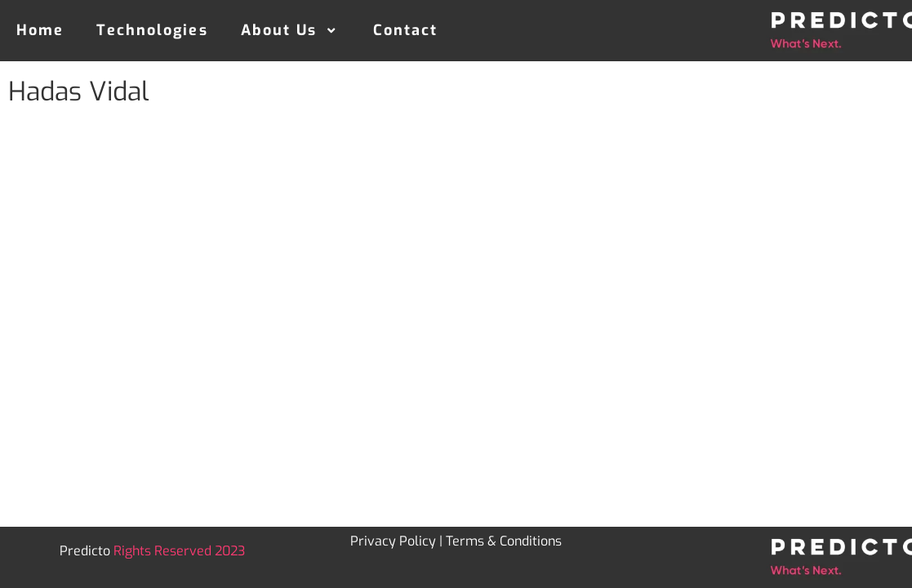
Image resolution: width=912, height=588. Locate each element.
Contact (406, 30)
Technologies (152, 30)
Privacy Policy (393, 541)
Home (40, 30)
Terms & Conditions (504, 541)
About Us (291, 30)
